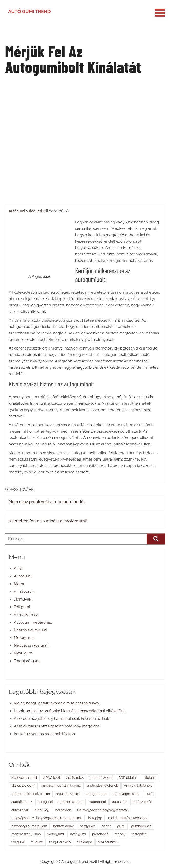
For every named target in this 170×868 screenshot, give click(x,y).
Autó (18, 568)
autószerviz (20, 810)
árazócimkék (108, 842)
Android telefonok (138, 786)
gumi (121, 826)
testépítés (139, 834)
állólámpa (84, 842)
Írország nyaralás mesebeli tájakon (44, 734)
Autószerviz (24, 592)
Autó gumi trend (29, 11)
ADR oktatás (128, 778)
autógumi (45, 802)
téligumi (37, 842)
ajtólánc (149, 778)
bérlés (106, 826)
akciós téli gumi (23, 786)
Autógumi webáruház (33, 622)
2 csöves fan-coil (24, 778)
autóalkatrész (22, 802)
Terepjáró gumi (27, 661)
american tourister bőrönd (61, 786)
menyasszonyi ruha (26, 834)
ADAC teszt (52, 778)
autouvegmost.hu (126, 794)
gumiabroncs (141, 826)
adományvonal (101, 778)
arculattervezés (68, 794)
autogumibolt (37, 211)
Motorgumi (24, 638)
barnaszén (63, 810)
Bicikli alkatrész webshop (127, 818)
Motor (19, 584)
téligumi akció (60, 842)
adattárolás (75, 778)
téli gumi (18, 842)
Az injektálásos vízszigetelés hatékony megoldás (57, 726)
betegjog (95, 818)
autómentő (98, 802)
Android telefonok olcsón (31, 794)
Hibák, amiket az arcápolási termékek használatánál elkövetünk (70, 711)
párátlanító (100, 834)
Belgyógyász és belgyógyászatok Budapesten (47, 818)
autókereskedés (71, 802)
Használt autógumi (31, 630)
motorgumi (55, 834)
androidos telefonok (103, 786)
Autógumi (17, 211)
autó (149, 794)
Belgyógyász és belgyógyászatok (103, 810)
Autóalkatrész (26, 615)
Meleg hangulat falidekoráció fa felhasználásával (57, 703)
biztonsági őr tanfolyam (29, 826)
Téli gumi (22, 607)
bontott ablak (63, 826)
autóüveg (42, 810)
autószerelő (142, 802)
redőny (120, 834)
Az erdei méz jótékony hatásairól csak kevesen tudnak (62, 719)
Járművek (23, 599)
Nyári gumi (23, 653)
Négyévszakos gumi (32, 645)
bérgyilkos (88, 826)
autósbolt (119, 802)
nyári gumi (78, 834)
